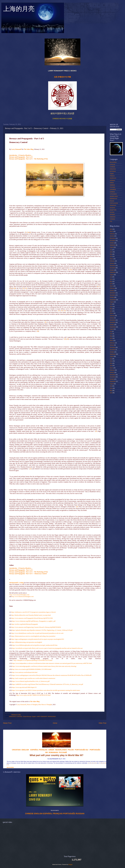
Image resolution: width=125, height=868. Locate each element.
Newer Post (7, 723)
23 (77, 507)
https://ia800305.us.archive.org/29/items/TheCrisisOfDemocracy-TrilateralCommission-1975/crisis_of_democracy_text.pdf (48, 684)
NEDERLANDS (114, 196)
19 (65, 339)
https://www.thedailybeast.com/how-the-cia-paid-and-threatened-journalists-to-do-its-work (37, 633)
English (34, 716)
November (113, 241)
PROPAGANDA (52, 716)
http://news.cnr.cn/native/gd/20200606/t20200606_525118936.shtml (32, 669)
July (111, 250)
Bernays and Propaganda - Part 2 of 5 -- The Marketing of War (29, 159)
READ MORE (10, 767)
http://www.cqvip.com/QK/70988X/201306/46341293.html (34, 695)
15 (65, 311)
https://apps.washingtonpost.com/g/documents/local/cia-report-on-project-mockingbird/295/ (38, 639)
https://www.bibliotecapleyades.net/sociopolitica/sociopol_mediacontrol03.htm (35, 645)
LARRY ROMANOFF (42, 716)
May (111, 254)
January (112, 236)
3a (28, 232)
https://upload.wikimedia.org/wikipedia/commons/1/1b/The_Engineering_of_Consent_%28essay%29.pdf (42, 630)
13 (59, 311)
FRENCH (112, 176)
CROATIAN (113, 169)
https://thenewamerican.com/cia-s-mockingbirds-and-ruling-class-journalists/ (33, 636)
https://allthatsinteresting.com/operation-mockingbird (27, 642)
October (112, 243)
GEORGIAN (113, 178)
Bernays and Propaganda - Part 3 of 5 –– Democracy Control (28, 574)
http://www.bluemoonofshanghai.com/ (23, 596)
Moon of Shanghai (32, 705)
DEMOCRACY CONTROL (16, 716)
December (113, 238)
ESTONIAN (113, 171)
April (111, 229)
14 (62, 311)
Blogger (70, 864)
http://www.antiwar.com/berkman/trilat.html (25, 672)
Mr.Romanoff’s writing (16, 583)
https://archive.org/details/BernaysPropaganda (25, 624)
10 (15, 288)
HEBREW (112, 185)
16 (45, 322)
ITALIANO (112, 187)
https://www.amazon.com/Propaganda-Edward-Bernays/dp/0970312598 (32, 618)
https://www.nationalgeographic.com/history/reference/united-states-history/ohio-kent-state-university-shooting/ (44, 666)
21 (96, 431)
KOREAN (112, 192)
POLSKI (112, 201)
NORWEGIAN (113, 199)
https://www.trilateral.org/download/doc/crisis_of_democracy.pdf (31, 681)
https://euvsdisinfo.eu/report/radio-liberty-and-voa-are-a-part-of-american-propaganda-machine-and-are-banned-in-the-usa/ (47, 648)
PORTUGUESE (114, 203)
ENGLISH (38, 814)
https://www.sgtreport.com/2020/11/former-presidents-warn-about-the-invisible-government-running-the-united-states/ (46, 690)
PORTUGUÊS (69, 814)
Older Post (102, 723)
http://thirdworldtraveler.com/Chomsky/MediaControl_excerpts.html (31, 615)
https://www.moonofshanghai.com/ (19, 595)
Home (55, 723)
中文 (111, 221)
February (112, 234)
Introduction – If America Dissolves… (21, 155)
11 (23, 288)
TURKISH (112, 219)
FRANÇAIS (43, 750)
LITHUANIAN (113, 194)
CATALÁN (112, 165)
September (113, 245)
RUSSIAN (80, 814)
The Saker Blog (29, 149)
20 (68, 339)
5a (71, 270)
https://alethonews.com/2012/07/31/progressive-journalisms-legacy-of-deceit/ (34, 612)
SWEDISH (113, 217)
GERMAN (112, 180)
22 (31, 469)
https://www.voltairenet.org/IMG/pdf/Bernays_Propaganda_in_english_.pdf (34, 621)
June (111, 252)
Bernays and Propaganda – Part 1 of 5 (21, 157)
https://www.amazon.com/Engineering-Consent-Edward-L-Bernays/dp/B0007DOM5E (36, 627)
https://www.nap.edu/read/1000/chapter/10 (24, 687)
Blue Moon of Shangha (45, 705)
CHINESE (29, 814)
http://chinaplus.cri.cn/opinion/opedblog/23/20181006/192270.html (33, 660)
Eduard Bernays (27, 716)
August (112, 247)
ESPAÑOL (48, 814)
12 (26, 288)
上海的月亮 (19, 10)
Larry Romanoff (16, 149)
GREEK (112, 183)
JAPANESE (113, 189)
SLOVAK (112, 212)
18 (38, 331)
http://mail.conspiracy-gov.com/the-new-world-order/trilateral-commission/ (34, 678)
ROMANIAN (113, 205)
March (111, 231)
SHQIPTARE (113, 210)
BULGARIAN (113, 162)
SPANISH (112, 214)
